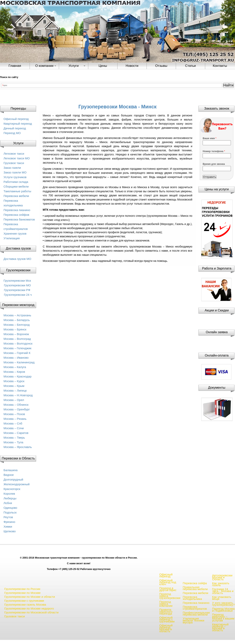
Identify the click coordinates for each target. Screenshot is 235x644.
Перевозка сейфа (195, 583)
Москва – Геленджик (17, 348)
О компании (44, 66)
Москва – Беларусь (17, 320)
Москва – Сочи (14, 428)
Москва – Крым (14, 386)
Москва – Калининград (19, 362)
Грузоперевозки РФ (17, 290)
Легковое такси (14, 154)
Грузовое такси (14, 163)
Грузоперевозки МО (17, 285)
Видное (9, 475)
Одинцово (10, 508)
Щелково (10, 531)
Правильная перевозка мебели (195, 588)
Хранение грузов (15, 234)
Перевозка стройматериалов (195, 608)
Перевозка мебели (16, 196)
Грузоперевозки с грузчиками (24, 601)
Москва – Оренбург (17, 409)
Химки (8, 527)
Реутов (8, 517)
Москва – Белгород (17, 325)
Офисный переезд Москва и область (166, 628)
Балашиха (10, 470)
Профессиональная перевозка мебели (196, 614)
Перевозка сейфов (16, 215)
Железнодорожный (17, 484)
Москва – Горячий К (17, 353)
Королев (9, 494)
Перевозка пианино (17, 210)
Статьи (190, 66)
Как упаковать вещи (222, 598)
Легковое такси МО (17, 158)
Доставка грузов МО (17, 259)
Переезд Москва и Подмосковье (223, 610)
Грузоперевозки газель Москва (25, 605)
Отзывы (161, 66)
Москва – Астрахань (17, 315)
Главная (15, 66)
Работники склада (16, 182)
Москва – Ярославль (18, 447)
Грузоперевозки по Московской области (31, 612)
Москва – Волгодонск (18, 343)
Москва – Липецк (15, 390)
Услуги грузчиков (15, 177)
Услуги (74, 66)
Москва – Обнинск (16, 405)
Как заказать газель (221, 584)
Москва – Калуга (15, 367)
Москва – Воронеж (16, 334)
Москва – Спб (13, 423)
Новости (132, 66)
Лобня (8, 503)
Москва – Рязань (15, 419)
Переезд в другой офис (168, 589)
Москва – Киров (14, 372)
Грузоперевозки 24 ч (18, 295)
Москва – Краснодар (18, 376)
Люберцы (10, 498)
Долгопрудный (13, 479)
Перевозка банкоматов (19, 219)
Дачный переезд (15, 128)
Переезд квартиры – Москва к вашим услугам (223, 617)
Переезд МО (12, 133)
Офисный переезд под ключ (168, 582)
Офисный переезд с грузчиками (167, 619)
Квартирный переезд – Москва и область (220, 627)
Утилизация (12, 238)
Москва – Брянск (15, 329)
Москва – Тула (13, 442)
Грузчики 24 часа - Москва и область (223, 591)
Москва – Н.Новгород (18, 395)
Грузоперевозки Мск (17, 281)
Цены (103, 66)
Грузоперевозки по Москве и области (30, 597)
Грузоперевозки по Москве (22, 593)
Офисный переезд (16, 119)
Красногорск (12, 489)
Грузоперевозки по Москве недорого (29, 608)
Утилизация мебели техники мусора (193, 620)
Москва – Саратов (16, 433)
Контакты (220, 66)
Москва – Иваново (16, 358)
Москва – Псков (14, 414)
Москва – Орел (14, 400)
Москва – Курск (14, 381)
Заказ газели (12, 168)
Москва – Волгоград (17, 339)
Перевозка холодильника (192, 598)
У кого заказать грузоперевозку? (223, 604)
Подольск (10, 512)
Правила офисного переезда (166, 612)
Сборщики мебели (16, 186)
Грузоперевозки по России (22, 589)
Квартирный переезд (18, 124)
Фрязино (9, 522)
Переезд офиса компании (166, 604)
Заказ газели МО (15, 172)
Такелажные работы (17, 191)
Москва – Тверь (14, 438)
